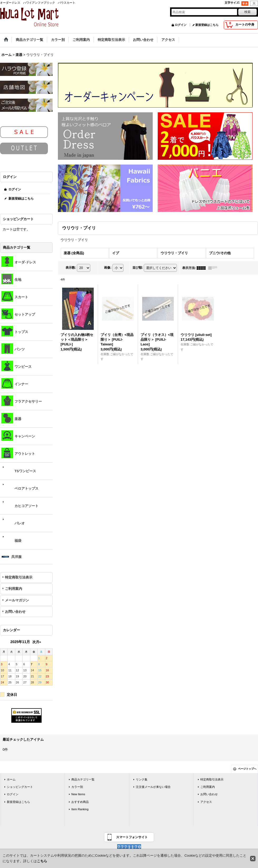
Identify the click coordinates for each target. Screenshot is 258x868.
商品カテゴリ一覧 (83, 779)
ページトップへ (247, 769)
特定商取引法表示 (19, 577)
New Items (78, 794)
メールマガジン (17, 600)
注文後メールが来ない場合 (153, 787)
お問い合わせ (15, 612)
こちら (42, 861)
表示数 (71, 268)
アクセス (206, 802)
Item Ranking (80, 809)
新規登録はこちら (207, 25)
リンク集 (142, 779)
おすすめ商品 (80, 802)
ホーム (11, 779)
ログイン (181, 25)
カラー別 (77, 787)
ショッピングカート (20, 787)
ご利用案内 (14, 589)
